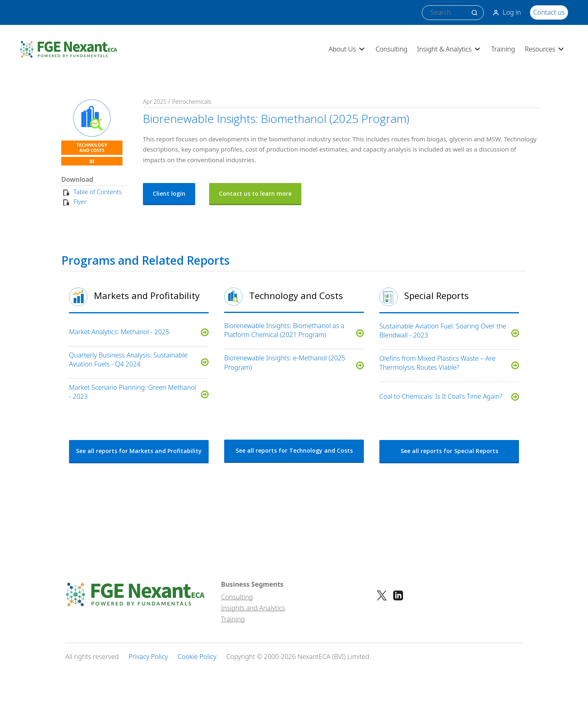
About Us (347, 49)
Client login (169, 193)
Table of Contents (98, 192)
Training (503, 49)
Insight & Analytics (449, 49)
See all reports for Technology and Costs (294, 450)
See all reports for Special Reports (449, 451)
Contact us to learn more (255, 193)
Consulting (392, 49)
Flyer (80, 201)
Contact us (549, 12)
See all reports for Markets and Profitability (139, 451)
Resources (545, 49)
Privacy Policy (148, 657)
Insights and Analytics (253, 608)
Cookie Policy (197, 657)
